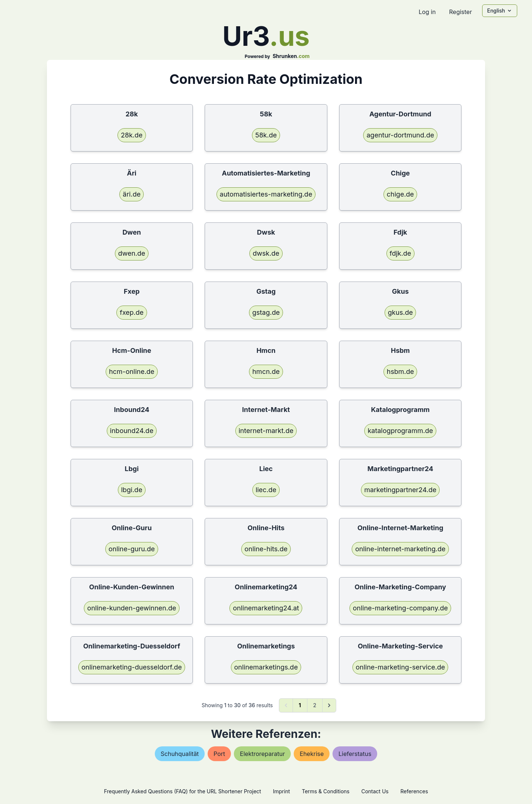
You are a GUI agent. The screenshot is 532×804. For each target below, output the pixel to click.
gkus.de (400, 312)
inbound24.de (132, 431)
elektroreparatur (262, 754)
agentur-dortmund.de (400, 135)
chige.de (400, 194)
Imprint (282, 791)
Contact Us (375, 791)
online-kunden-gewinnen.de (132, 608)
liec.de (266, 490)
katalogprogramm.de (400, 431)
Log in (427, 12)
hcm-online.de (132, 372)
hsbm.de (400, 372)
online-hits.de (266, 549)
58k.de (266, 135)
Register (460, 12)
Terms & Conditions (326, 791)
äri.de (132, 194)
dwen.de (132, 253)
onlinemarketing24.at (266, 608)
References (414, 791)
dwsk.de (266, 253)
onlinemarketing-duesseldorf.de (132, 667)
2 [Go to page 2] (315, 705)
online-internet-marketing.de (400, 549)
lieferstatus (355, 754)
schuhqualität (180, 754)
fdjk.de (400, 253)
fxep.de (132, 312)
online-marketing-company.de (400, 608)
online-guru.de (132, 549)
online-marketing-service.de (400, 667)
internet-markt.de (266, 431)
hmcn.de (266, 372)
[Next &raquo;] (329, 705)
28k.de (132, 135)
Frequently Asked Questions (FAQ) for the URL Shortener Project (182, 791)
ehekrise (312, 754)
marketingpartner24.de (400, 490)
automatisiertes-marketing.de (266, 194)
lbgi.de (132, 490)
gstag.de (266, 312)
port (219, 754)
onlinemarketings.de (266, 667)
